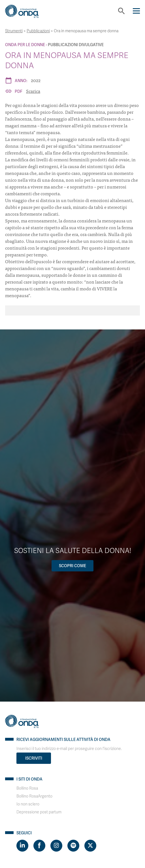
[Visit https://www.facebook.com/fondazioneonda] (39, 846)
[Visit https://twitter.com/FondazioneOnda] (90, 846)
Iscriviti (34, 758)
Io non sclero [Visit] (28, 804)
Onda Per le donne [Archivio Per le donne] (25, 45)
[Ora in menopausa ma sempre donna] (72, 310)
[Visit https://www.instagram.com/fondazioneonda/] (56, 846)
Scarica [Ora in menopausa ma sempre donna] (33, 91)
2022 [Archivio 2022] (36, 80)
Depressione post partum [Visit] (39, 812)
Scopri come (72, 566)
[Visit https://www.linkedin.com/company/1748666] (22, 846)
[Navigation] (136, 11)
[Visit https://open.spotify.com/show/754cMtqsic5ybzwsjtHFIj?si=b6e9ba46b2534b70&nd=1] (73, 846)
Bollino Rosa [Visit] (27, 788)
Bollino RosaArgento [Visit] (34, 796)
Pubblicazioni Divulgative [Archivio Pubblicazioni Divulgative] (76, 45)
